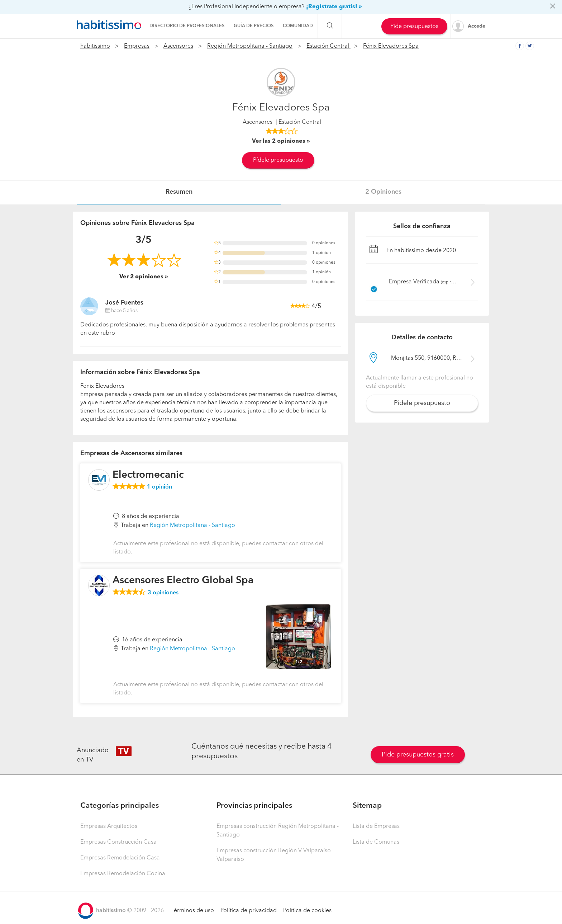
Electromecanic (148, 475)
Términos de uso (193, 911)
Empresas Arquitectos (109, 826)
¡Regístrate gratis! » (334, 7)
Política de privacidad (249, 911)
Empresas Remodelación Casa (120, 858)
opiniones (163, 593)
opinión (159, 487)
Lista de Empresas (376, 826)
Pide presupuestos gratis (418, 755)
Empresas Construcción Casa (118, 842)
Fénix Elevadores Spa (391, 46)
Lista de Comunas (376, 842)
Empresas (137, 46)
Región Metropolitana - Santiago (250, 46)
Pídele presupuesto (278, 160)
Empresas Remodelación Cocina (123, 874)
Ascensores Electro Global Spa (183, 581)
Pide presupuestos (414, 27)
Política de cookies (307, 911)
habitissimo (95, 46)
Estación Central (328, 46)
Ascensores (178, 46)
